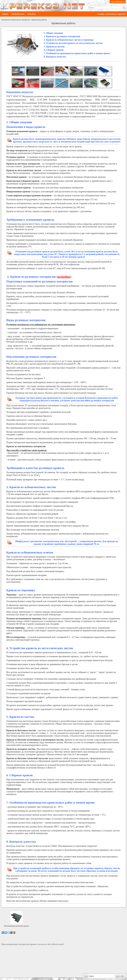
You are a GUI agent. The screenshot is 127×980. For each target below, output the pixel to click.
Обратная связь (18, 14)
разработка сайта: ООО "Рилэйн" (14, 975)
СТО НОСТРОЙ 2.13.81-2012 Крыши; (49, 113)
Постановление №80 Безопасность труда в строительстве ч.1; (53, 103)
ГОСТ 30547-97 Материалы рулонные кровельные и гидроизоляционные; (42, 96)
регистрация (120, 1)
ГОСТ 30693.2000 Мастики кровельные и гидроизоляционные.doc (63, 117)
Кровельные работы (39, 20)
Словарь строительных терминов (111, 14)
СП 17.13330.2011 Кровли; (35, 110)
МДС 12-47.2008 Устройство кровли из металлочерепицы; (61, 100)
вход (113, 1)
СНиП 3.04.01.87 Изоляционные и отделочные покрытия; (61, 106)
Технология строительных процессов (15, 20)
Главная (5, 14)
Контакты (32, 14)
